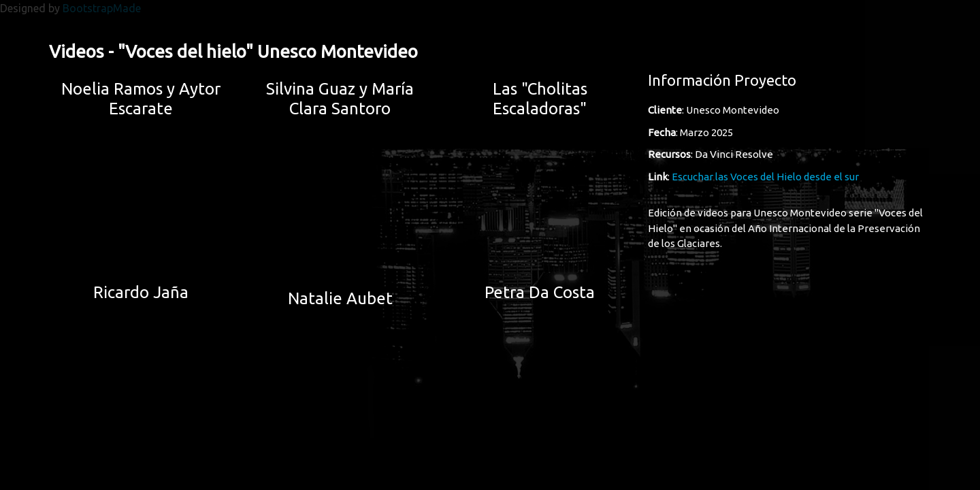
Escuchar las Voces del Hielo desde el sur (765, 177)
